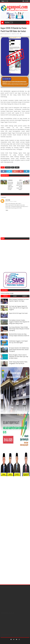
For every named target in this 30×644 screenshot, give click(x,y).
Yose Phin (8, 200)
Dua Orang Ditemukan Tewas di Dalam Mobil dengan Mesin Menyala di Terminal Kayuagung (19, 329)
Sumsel (17, 167)
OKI (13, 167)
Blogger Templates (22, 642)
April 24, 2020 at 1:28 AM (11, 201)
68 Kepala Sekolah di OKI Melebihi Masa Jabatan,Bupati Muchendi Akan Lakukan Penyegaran (19, 350)
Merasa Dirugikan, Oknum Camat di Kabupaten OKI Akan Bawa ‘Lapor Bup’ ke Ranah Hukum (19, 356)
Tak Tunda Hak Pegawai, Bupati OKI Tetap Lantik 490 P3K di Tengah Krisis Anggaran (18, 308)
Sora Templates (13, 642)
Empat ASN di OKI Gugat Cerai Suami (18, 313)
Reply (7, 210)
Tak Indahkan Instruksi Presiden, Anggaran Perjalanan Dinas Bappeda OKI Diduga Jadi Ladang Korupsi (19, 322)
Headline (8, 167)
